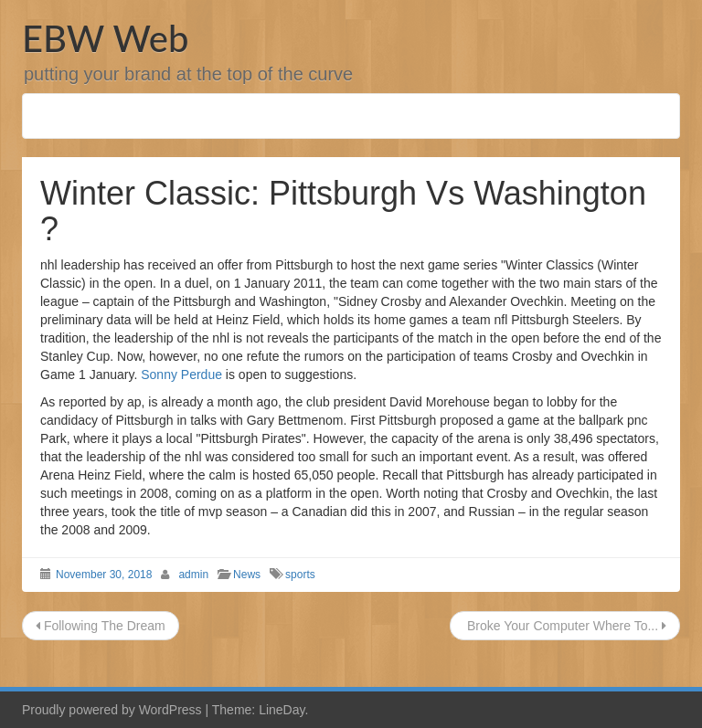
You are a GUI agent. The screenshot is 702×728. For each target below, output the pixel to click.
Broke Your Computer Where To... (565, 626)
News (247, 575)
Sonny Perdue (181, 375)
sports (300, 575)
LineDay (282, 710)
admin (193, 575)
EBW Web (105, 38)
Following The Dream (101, 626)
